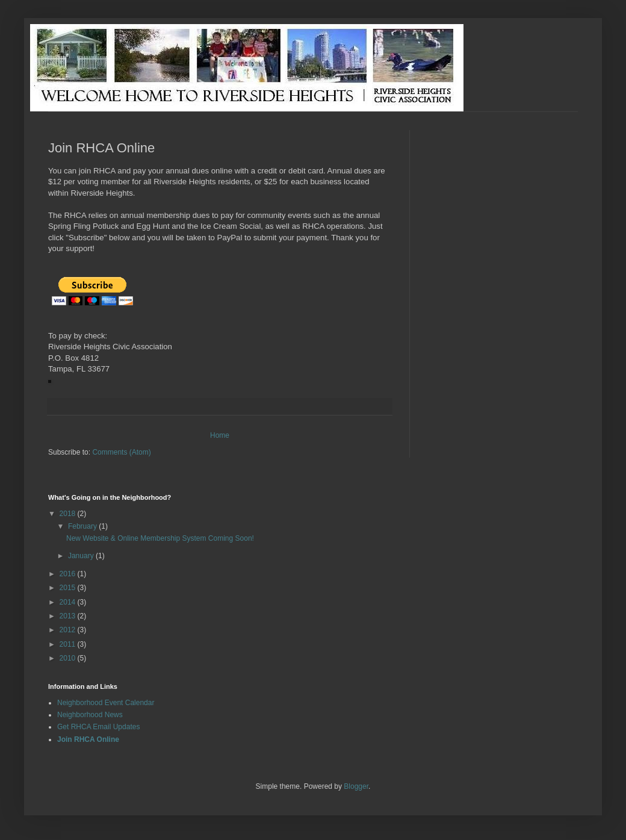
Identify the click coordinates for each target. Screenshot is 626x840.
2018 (69, 514)
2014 (69, 602)
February (83, 526)
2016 (69, 574)
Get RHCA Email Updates (98, 727)
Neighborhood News (90, 715)
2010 (69, 658)
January (82, 556)
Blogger (356, 786)
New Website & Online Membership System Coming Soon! (160, 538)
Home (220, 435)
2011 (69, 644)
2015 (69, 588)
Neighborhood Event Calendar (106, 703)
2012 (69, 630)
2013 (69, 616)
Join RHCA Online (88, 739)
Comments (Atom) (121, 452)
